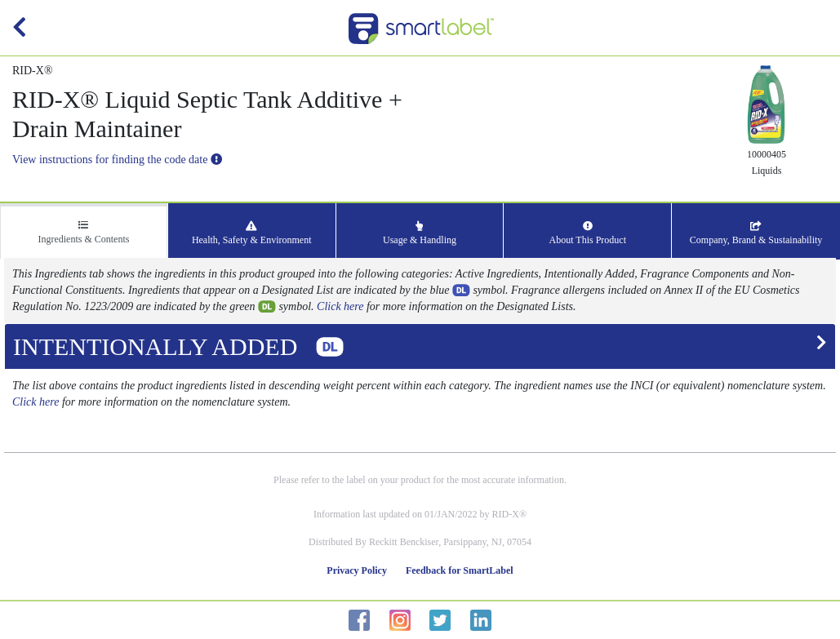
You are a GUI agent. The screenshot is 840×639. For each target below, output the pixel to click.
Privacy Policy (357, 570)
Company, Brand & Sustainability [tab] (756, 233)
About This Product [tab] (588, 233)
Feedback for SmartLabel (460, 570)
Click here (340, 306)
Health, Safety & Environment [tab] (252, 233)
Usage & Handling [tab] (420, 233)
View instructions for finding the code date (117, 160)
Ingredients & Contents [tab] (83, 233)
